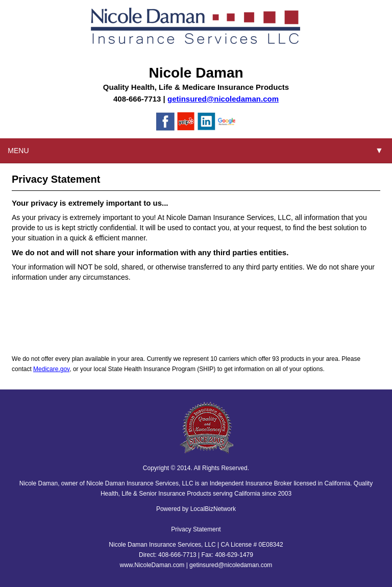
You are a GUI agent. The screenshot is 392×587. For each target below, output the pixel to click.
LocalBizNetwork (213, 509)
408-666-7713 (137, 99)
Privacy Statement (196, 529)
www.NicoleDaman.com (152, 565)
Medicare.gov (51, 369)
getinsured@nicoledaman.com (223, 99)
